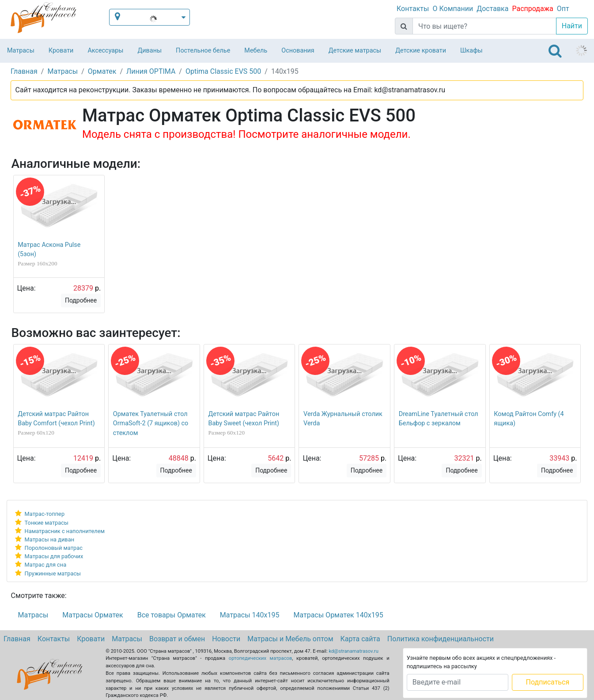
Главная (17, 639)
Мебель (256, 51)
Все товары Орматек (172, 615)
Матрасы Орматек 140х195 (338, 615)
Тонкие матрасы (47, 523)
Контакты (413, 9)
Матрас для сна (46, 565)
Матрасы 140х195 (250, 615)
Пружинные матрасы (53, 573)
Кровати (61, 51)
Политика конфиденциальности (441, 639)
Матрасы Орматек (93, 615)
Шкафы (471, 51)
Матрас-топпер (45, 514)
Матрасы (21, 51)
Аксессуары (105, 51)
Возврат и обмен (177, 639)
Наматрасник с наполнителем (65, 531)
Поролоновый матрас (54, 548)
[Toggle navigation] (555, 51)
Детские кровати (421, 51)
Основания (298, 51)
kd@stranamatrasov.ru (354, 651)
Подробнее (81, 300)
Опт (563, 9)
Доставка (492, 9)
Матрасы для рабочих (54, 556)
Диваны (149, 51)
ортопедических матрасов (261, 658)
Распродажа (532, 9)
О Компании (453, 9)
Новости (226, 639)
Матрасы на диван (49, 539)
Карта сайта (360, 639)
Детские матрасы (355, 51)
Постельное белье (203, 51)
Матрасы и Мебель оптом (290, 639)
